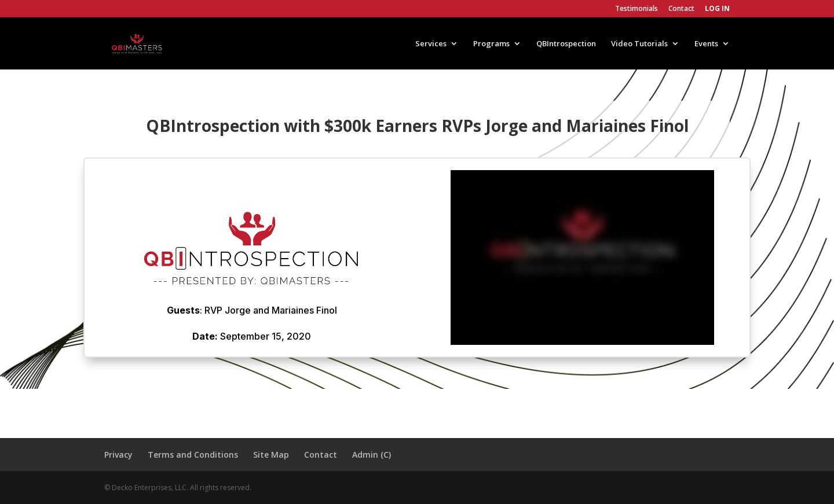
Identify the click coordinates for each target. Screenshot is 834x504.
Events (706, 44)
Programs (491, 44)
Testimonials (637, 9)
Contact (681, 9)
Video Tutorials (639, 44)
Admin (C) (372, 455)
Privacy (118, 455)
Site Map (271, 455)
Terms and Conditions (193, 455)
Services (431, 44)
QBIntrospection (566, 44)
